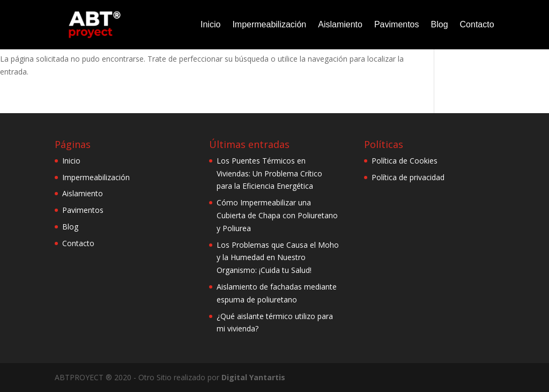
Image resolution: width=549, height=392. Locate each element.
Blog (440, 24)
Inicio (210, 24)
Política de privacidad (408, 177)
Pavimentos (397, 24)
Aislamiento (340, 24)
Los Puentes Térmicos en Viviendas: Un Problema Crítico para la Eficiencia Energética (269, 173)
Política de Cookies (405, 161)
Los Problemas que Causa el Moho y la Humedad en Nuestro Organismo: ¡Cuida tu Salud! (278, 258)
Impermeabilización (269, 24)
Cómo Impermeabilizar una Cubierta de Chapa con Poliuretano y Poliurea (277, 215)
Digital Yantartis (253, 377)
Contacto (477, 24)
